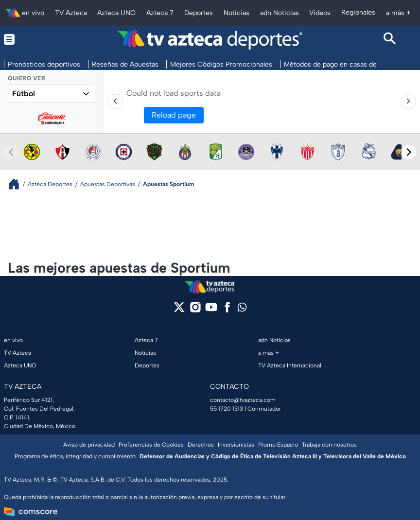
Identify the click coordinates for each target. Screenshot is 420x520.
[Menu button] (30, 40)
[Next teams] (409, 152)
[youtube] (211, 310)
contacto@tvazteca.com (243, 400)
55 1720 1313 (227, 409)
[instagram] (195, 310)
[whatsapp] (242, 309)
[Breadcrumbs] (18, 184)
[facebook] (227, 310)
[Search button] (390, 40)
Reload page (174, 115)
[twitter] (179, 310)
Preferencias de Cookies (151, 445)
